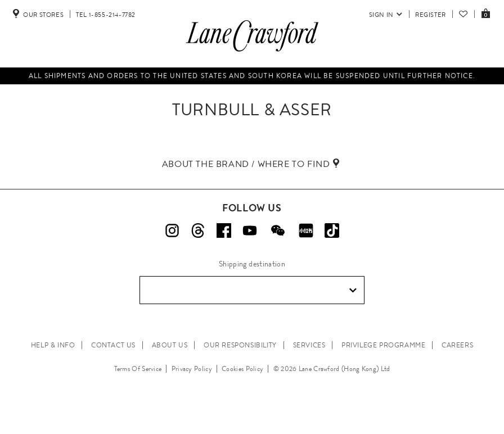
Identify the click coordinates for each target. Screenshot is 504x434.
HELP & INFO (53, 345)
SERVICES (309, 345)
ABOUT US (170, 345)
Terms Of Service (138, 369)
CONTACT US (113, 345)
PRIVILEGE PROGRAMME (383, 345)
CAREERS (457, 345)
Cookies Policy (242, 369)
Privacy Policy (192, 369)
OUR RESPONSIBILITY (240, 345)
